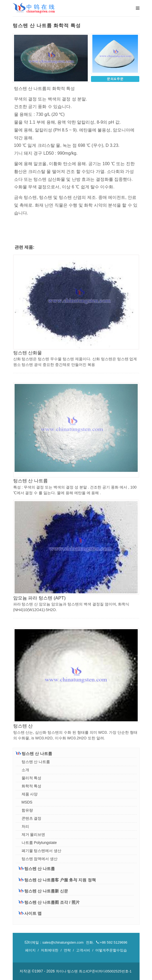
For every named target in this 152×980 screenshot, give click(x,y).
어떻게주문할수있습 (111, 950)
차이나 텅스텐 (67, 971)
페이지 (30, 950)
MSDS (27, 802)
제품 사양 (30, 794)
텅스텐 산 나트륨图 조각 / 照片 (49, 902)
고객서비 (83, 950)
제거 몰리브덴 (33, 834)
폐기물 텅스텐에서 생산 (42, 851)
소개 (25, 770)
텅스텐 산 (23, 726)
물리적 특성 (32, 778)
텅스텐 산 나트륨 (31, 481)
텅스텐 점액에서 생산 (40, 859)
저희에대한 (50, 950)
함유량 (27, 810)
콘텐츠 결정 (32, 818)
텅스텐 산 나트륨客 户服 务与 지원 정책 (57, 880)
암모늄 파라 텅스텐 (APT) (40, 598)
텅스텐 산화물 (28, 353)
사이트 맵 (30, 913)
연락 (67, 950)
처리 (25, 826)
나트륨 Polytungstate (39, 843)
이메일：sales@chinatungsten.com (55, 942)
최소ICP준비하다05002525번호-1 (105, 971)
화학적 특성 (32, 786)
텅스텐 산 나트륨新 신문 (43, 891)
